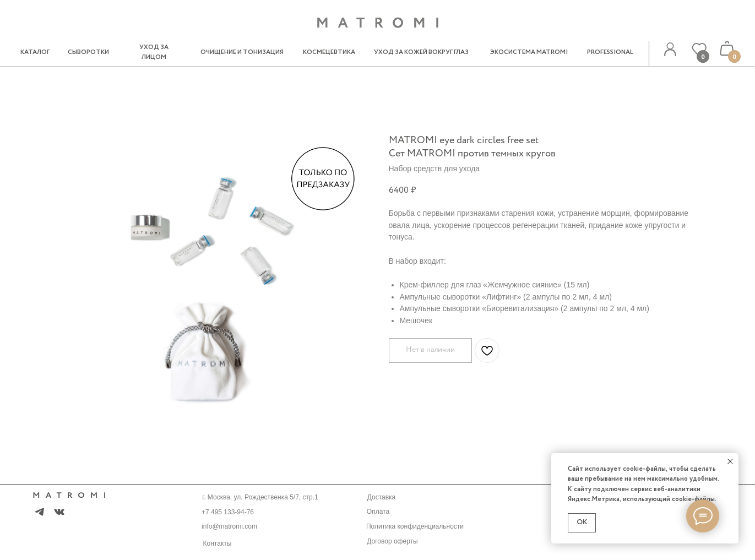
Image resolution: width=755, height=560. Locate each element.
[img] (670, 49)
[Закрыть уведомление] (730, 461)
